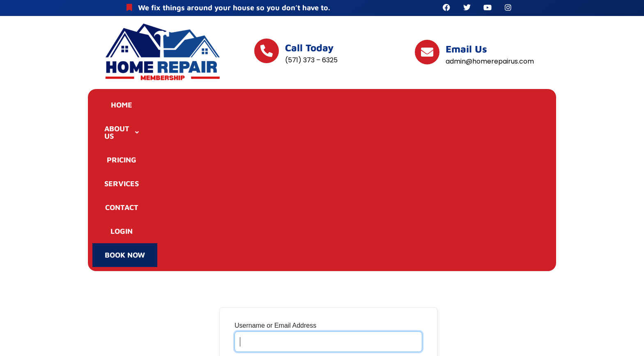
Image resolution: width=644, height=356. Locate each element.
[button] (190, 106)
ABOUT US (190, 106)
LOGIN (444, 106)
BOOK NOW (507, 107)
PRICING (258, 106)
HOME (126, 106)
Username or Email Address (275, 180)
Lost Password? (293, 312)
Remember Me (262, 256)
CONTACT (385, 106)
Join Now (249, 312)
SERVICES (321, 106)
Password (249, 218)
